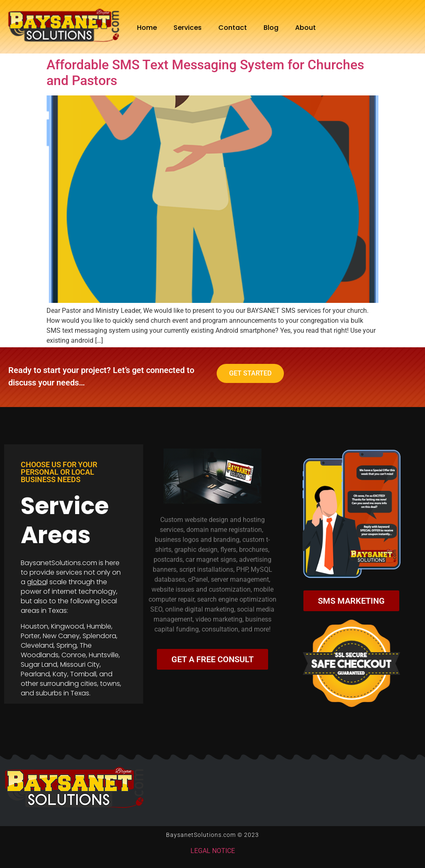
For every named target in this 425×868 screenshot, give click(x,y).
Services (188, 28)
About (305, 28)
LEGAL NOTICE (213, 851)
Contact (233, 28)
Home (147, 28)
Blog (271, 28)
